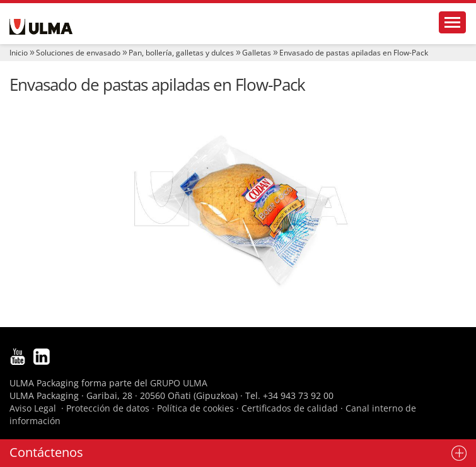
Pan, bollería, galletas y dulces (181, 53)
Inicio (19, 53)
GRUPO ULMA (179, 383)
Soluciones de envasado (78, 53)
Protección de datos (108, 408)
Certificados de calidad (290, 408)
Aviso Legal (33, 408)
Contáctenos (46, 452)
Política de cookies (195, 408)
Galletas (257, 53)
